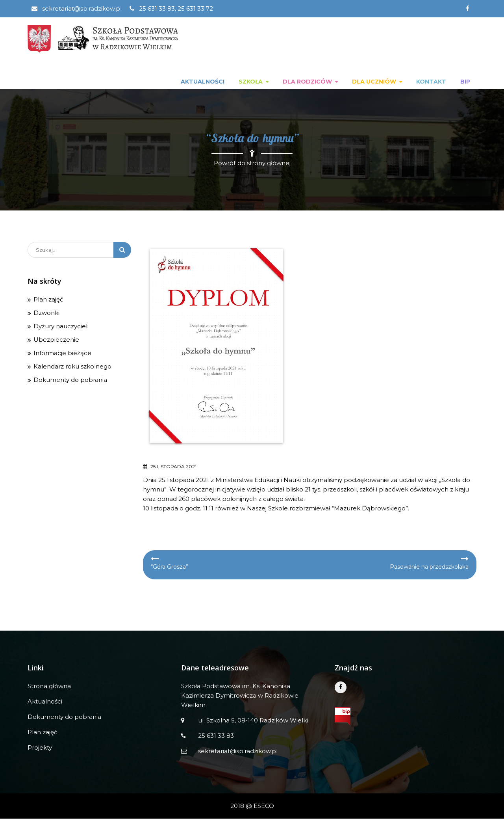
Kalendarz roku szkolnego (72, 367)
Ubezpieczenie (56, 340)
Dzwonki (46, 313)
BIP (465, 82)
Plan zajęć (48, 300)
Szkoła (251, 82)
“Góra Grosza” (170, 567)
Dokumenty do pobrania (70, 380)
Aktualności (203, 82)
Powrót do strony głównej (252, 163)
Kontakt (431, 82)
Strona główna (49, 686)
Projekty (40, 748)
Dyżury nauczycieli (61, 327)
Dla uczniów (374, 82)
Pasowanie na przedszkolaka (429, 567)
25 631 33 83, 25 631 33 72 (171, 8)
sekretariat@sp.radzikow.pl (77, 8)
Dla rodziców (307, 82)
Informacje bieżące (62, 353)
